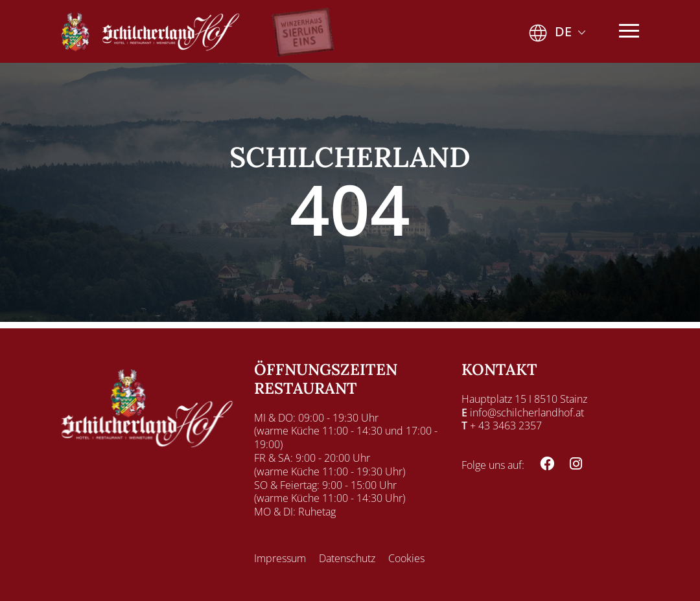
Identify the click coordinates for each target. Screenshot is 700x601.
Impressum (280, 558)
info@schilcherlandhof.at (527, 413)
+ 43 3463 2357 (506, 425)
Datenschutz (347, 558)
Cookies (406, 558)
